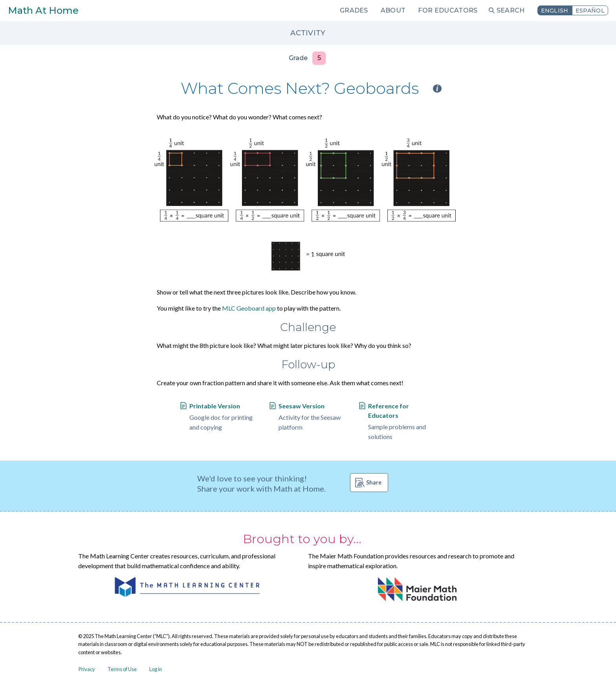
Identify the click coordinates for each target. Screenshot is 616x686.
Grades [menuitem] (354, 10)
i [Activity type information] (437, 89)
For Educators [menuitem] (448, 10)
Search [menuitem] (511, 10)
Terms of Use (122, 669)
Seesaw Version (302, 406)
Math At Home (43, 10)
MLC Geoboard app (249, 308)
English (555, 11)
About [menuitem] (393, 10)
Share (374, 482)
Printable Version (215, 406)
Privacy (87, 669)
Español (590, 11)
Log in (156, 669)
